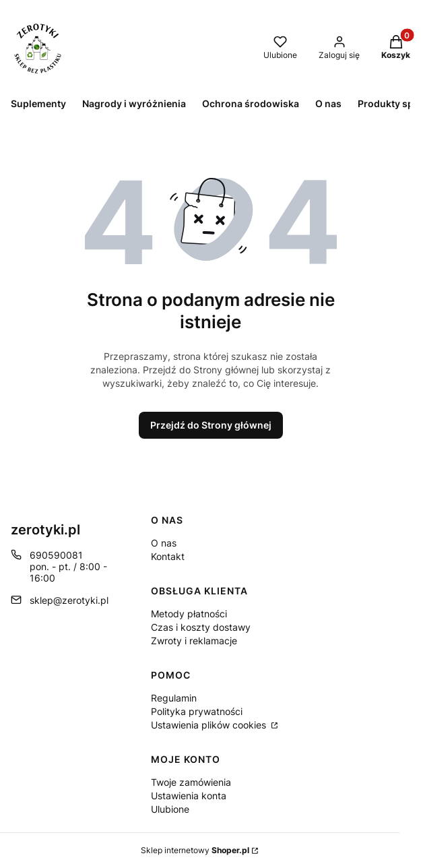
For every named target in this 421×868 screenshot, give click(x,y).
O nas (164, 543)
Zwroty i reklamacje (194, 641)
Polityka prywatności (197, 711)
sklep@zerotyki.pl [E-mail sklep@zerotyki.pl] (69, 600)
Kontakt (168, 556)
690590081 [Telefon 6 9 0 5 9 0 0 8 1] (56, 555)
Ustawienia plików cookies (210, 725)
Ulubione (170, 809)
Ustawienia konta (189, 796)
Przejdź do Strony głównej (211, 425)
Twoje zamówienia (191, 782)
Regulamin (174, 698)
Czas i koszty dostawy (201, 627)
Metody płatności (189, 614)
